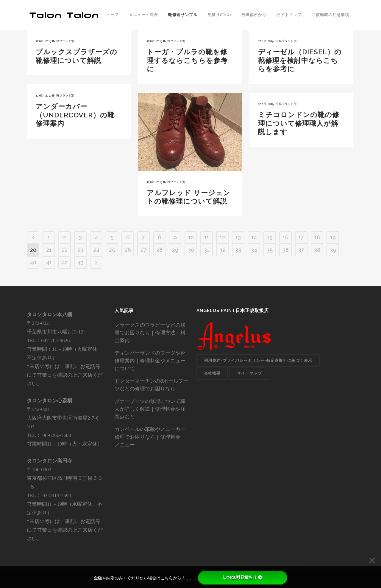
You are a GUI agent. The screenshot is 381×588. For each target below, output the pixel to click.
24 (96, 250)
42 (65, 262)
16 (286, 237)
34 (254, 250)
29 (175, 250)
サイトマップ (249, 373)
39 (333, 250)
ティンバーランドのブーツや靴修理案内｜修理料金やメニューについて (150, 361)
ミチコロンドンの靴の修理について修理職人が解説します (299, 123)
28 (159, 250)
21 (49, 250)
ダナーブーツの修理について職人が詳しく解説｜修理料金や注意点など (150, 409)
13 (238, 237)
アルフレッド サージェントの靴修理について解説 (189, 197)
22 (65, 250)
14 (254, 237)
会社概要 (212, 373)
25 (112, 250)
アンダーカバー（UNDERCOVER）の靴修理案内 (75, 115)
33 (238, 250)
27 (143, 250)
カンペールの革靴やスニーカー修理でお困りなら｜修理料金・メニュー (150, 437)
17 (301, 237)
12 (222, 237)
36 (286, 250)
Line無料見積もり (243, 577)
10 (191, 237)
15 (270, 237)
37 (301, 250)
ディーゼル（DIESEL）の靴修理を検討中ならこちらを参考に (300, 60)
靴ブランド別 (65, 41)
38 (317, 250)
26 (128, 250)
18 (317, 237)
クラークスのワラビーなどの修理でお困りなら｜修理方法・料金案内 (150, 333)
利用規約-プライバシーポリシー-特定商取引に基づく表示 (258, 360)
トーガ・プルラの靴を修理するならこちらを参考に (187, 60)
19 (333, 237)
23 (80, 250)
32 (222, 250)
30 (191, 250)
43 (81, 262)
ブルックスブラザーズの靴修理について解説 (76, 56)
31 (207, 250)
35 (270, 250)
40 (33, 262)
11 (207, 237)
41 (49, 262)
